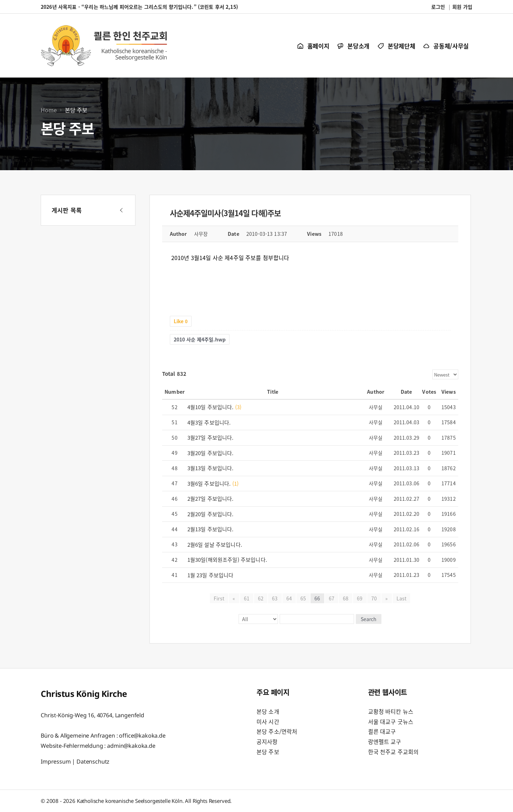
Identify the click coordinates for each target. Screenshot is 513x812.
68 (346, 598)
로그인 (438, 7)
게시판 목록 (67, 210)
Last (401, 598)
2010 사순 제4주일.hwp (200, 339)
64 (289, 598)
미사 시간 (268, 721)
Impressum (56, 761)
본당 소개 (268, 711)
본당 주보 (268, 752)
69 (360, 598)
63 (275, 598)
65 (303, 598)
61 (247, 598)
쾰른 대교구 (382, 731)
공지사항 (267, 741)
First (219, 598)
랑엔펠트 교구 (385, 741)
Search (368, 619)
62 (261, 598)
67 (332, 598)
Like (181, 321)
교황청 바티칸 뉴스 (391, 711)
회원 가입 (462, 7)
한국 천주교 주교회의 (394, 752)
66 (317, 598)
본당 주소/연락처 (277, 731)
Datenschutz (93, 761)
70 (374, 598)
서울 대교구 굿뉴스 (391, 721)
